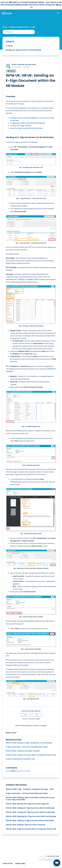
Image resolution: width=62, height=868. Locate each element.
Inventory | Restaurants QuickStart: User (20, 759)
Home (5, 27)
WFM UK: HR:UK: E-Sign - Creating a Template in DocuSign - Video (30, 789)
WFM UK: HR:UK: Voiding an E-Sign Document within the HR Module (30, 821)
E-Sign (33, 27)
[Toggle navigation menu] (58, 13)
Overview (9, 46)
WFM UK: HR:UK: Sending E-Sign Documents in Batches (26, 825)
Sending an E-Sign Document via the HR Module (23, 50)
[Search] (19, 32)
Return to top (12, 732)
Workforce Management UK (19, 27)
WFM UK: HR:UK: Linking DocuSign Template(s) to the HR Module (29, 743)
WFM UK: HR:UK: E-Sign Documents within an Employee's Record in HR (31, 755)
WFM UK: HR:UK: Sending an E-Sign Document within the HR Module (30, 808)
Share (11, 71)
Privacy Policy (20, 863)
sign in (13, 771)
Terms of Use (7, 863)
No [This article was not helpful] (37, 715)
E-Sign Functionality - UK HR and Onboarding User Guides (27, 747)
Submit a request (40, 726)
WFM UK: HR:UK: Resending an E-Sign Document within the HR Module (31, 816)
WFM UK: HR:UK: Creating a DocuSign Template (23, 751)
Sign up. (59, 5)
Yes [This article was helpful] (25, 715)
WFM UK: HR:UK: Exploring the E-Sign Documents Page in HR (27, 804)
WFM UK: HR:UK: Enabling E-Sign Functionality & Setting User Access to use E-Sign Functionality (30, 799)
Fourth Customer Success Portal (24, 65)
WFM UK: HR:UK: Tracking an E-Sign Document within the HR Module (30, 812)
